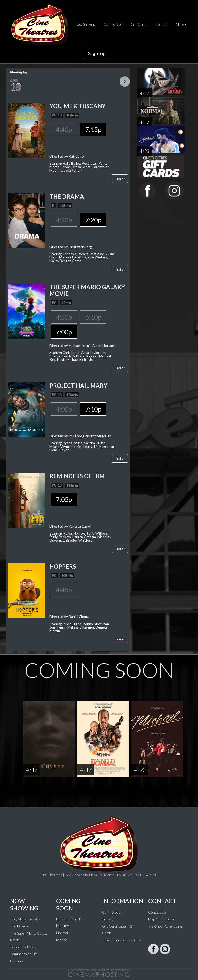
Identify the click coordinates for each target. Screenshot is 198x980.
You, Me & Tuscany (25, 919)
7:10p (93, 409)
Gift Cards (139, 24)
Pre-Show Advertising (165, 926)
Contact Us (157, 912)
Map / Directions (161, 919)
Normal (62, 933)
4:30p (64, 317)
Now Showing (85, 24)
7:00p (64, 332)
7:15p (93, 129)
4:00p (64, 409)
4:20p (64, 220)
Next (125, 81)
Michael (62, 940)
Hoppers (17, 961)
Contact (162, 24)
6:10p (93, 317)
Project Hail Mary (23, 947)
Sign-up (97, 53)
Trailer (120, 179)
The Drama (19, 926)
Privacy (108, 919)
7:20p (93, 220)
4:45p (64, 590)
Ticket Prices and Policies (121, 940)
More (180, 24)
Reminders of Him (24, 954)
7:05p (64, 499)
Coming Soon (113, 24)
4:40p (64, 129)
